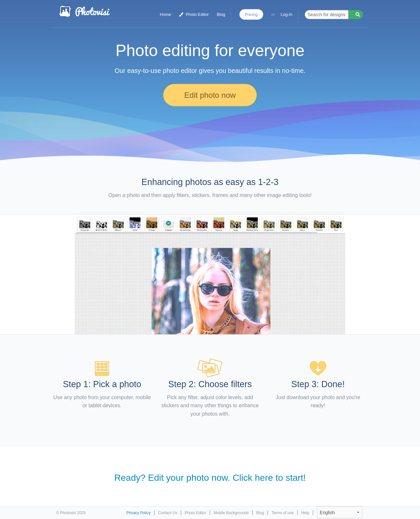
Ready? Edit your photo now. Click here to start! (210, 478)
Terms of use (283, 513)
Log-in (287, 14)
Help (305, 513)
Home (165, 14)
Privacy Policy (138, 513)
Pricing (251, 14)
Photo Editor (194, 14)
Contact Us (168, 513)
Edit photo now (210, 95)
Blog (221, 14)
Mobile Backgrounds (231, 513)
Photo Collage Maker (84, 11)
